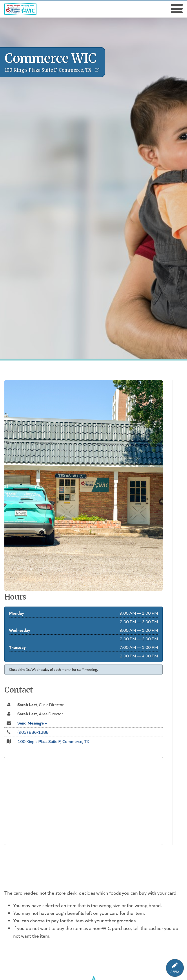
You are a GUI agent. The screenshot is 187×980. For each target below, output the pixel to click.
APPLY (175, 972)
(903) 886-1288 (33, 732)
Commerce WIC (51, 58)
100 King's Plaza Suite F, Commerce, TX (53, 741)
